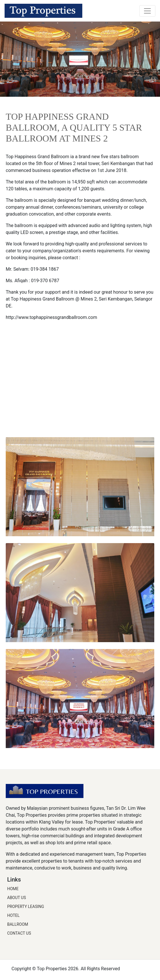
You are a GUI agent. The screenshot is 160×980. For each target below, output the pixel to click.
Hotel (13, 915)
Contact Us (19, 933)
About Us (17, 898)
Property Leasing (26, 907)
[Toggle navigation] (147, 11)
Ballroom (18, 924)
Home (13, 889)
